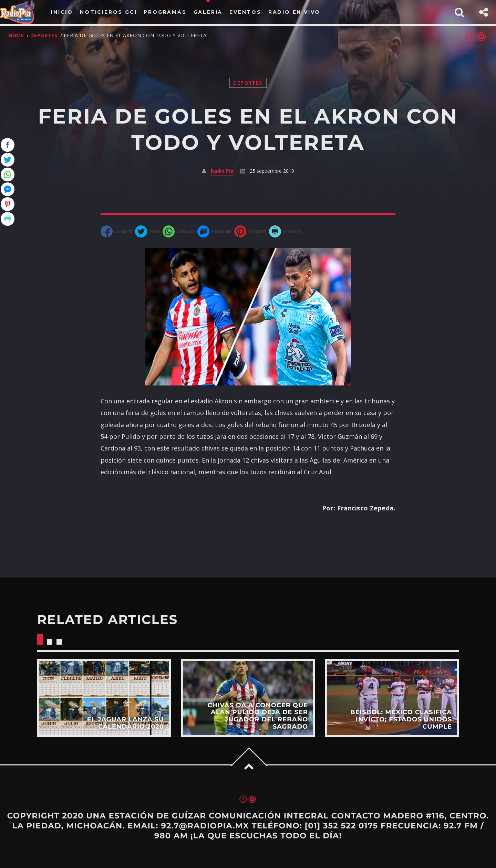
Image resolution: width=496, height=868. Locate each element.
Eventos (245, 12)
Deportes (44, 35)
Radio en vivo (294, 12)
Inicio (62, 12)
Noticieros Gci (108, 12)
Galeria (208, 12)
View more (104, 698)
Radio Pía (222, 171)
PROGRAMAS (165, 12)
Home (16, 35)
